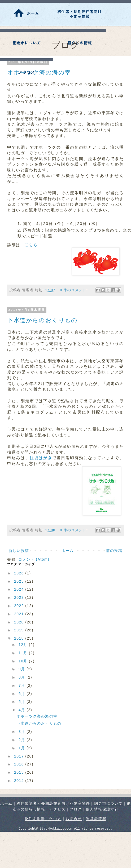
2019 (20, 630)
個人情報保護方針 (102, 809)
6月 (23, 694)
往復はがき (41, 458)
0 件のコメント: (75, 290)
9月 (23, 669)
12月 (24, 645)
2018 (20, 638)
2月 (23, 740)
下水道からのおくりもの (42, 320)
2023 (20, 597)
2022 (20, 606)
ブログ (76, 809)
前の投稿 (114, 551)
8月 (23, 677)
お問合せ (74, 819)
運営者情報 (96, 819)
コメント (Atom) (34, 559)
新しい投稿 (19, 551)
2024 (20, 589)
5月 (23, 702)
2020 (20, 622)
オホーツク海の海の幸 (37, 716)
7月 (23, 685)
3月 (23, 732)
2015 (20, 772)
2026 (20, 573)
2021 (20, 614)
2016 (20, 764)
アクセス (57, 809)
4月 (23, 710)
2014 (20, 781)
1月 (23, 748)
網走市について (108, 803)
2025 (20, 581)
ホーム (68, 551)
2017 (20, 756)
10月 (24, 661)
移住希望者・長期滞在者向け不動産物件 (53, 803)
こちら (31, 245)
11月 (24, 653)
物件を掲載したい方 (43, 819)
